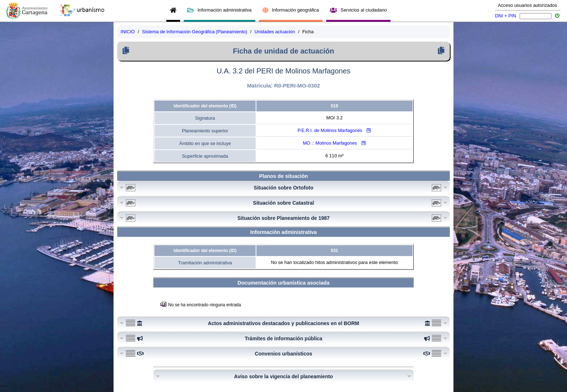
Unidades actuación (275, 32)
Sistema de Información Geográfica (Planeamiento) (195, 32)
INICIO (128, 32)
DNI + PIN (506, 16)
